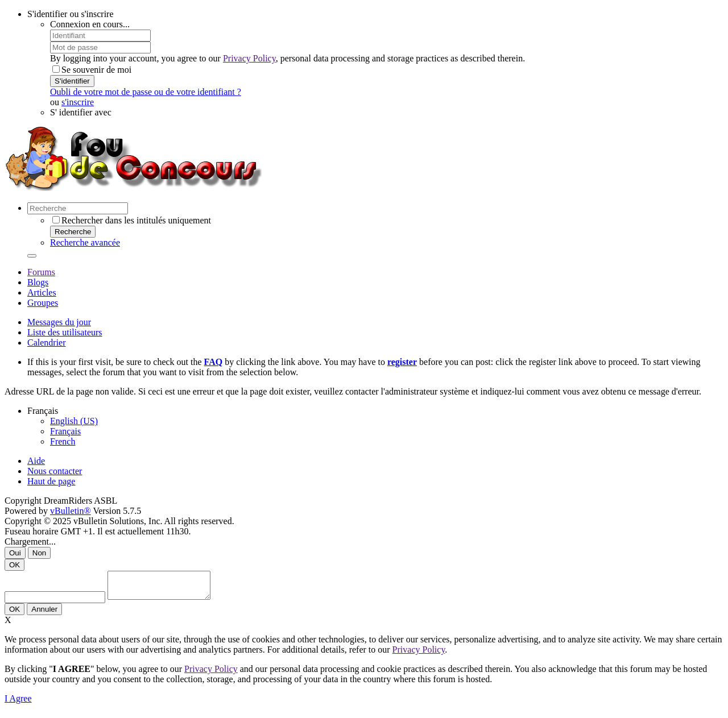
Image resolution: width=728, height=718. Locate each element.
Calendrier (47, 343)
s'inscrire (78, 102)
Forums (41, 272)
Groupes (43, 303)
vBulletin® (71, 511)
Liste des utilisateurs (65, 332)
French (63, 441)
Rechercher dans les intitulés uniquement (132, 220)
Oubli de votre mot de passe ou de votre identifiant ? (146, 92)
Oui (15, 553)
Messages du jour (59, 322)
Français (65, 431)
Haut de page (51, 481)
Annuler (44, 614)
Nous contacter (55, 471)
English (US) (74, 421)
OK (15, 565)
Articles (42, 292)
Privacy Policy (249, 58)
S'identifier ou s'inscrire (71, 14)
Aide (36, 461)
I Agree (18, 704)
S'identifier (72, 81)
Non (39, 553)
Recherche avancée (85, 242)
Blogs (38, 282)
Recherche (73, 232)
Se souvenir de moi (92, 70)
